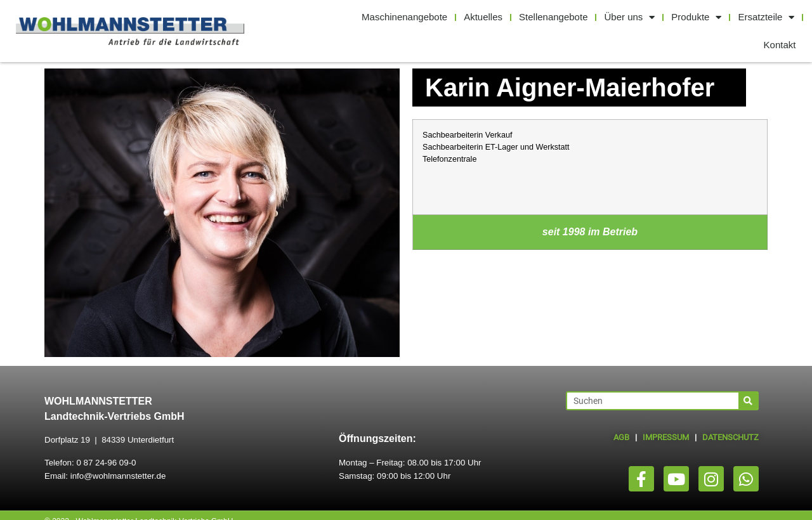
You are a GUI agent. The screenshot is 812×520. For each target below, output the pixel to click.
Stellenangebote (553, 17)
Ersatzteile (766, 17)
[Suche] (748, 401)
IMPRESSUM (666, 437)
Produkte (696, 17)
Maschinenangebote (404, 17)
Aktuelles (483, 17)
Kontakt (780, 45)
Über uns (629, 17)
